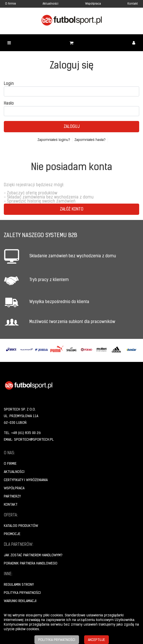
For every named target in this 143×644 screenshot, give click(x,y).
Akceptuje (96, 640)
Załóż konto (72, 209)
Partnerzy (12, 497)
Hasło (9, 104)
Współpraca (93, 4)
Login (9, 84)
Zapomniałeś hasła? (90, 140)
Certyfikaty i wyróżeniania (26, 480)
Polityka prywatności (22, 593)
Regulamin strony (19, 585)
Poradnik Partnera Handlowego (31, 564)
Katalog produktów (21, 526)
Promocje (12, 534)
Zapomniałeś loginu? (54, 140)
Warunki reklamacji (20, 601)
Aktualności (50, 4)
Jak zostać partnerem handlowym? (33, 555)
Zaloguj (72, 127)
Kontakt (133, 4)
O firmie (11, 4)
